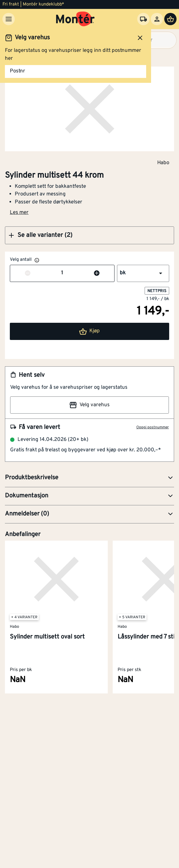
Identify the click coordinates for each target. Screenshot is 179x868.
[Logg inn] (157, 19)
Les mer (19, 213)
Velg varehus (89, 405)
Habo (163, 163)
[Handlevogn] (170, 19)
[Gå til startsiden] (75, 19)
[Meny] (9, 19)
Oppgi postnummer (153, 427)
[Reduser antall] (28, 273)
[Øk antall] (97, 273)
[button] (89, 235)
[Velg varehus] (143, 19)
